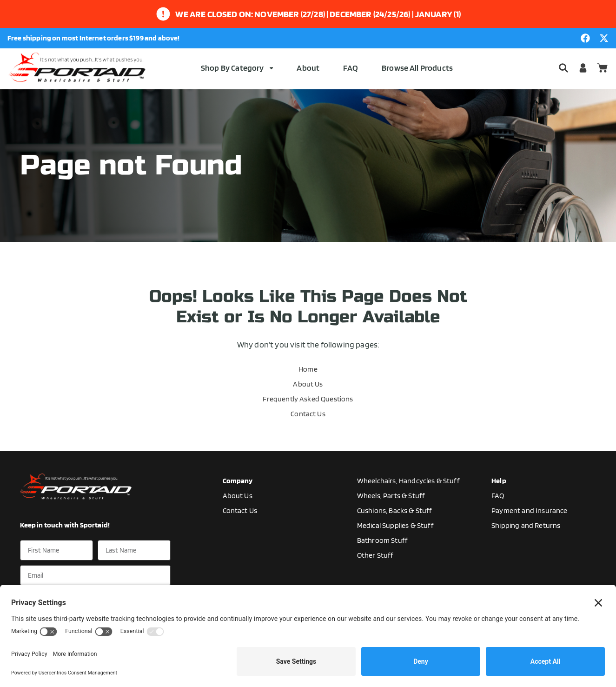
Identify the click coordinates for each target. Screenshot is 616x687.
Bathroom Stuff (382, 540)
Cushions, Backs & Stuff (395, 510)
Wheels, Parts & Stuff (391, 496)
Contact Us (308, 414)
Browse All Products (417, 68)
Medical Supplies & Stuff (395, 525)
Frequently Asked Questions (308, 399)
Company (238, 481)
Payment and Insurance (529, 510)
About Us (308, 384)
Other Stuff (375, 555)
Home (308, 369)
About (308, 68)
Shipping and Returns (526, 525)
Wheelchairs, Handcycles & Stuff (408, 481)
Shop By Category (237, 68)
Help (499, 481)
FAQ (350, 68)
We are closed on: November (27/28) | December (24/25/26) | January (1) (318, 14)
